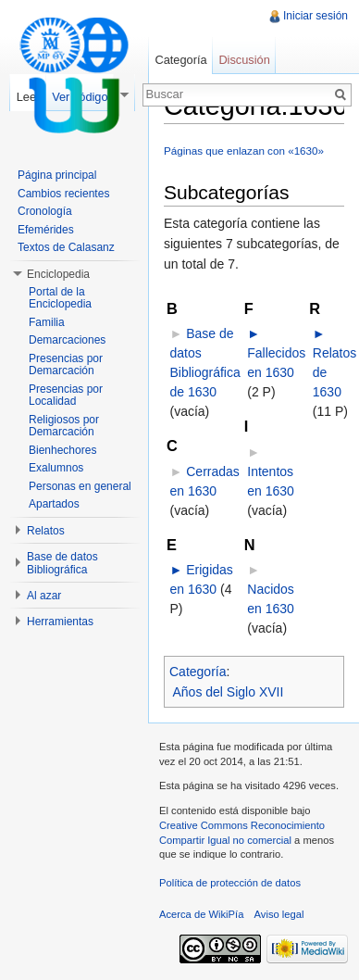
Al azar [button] (44, 596)
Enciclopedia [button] (58, 274)
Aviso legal (279, 914)
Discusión (244, 60)
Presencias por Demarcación (66, 365)
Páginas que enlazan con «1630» (244, 151)
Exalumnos (56, 468)
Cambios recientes (63, 194)
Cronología (45, 211)
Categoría (198, 672)
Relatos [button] (46, 531)
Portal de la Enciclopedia (60, 298)
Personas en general (80, 486)
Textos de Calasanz (66, 247)
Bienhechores (62, 450)
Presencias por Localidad (66, 396)
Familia (47, 322)
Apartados (54, 504)
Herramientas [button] (60, 622)
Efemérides (46, 230)
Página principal (57, 175)
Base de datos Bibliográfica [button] (62, 563)
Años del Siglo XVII (229, 692)
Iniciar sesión (316, 16)
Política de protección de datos (230, 883)
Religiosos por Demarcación (64, 426)
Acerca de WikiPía (201, 914)
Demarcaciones (67, 340)
